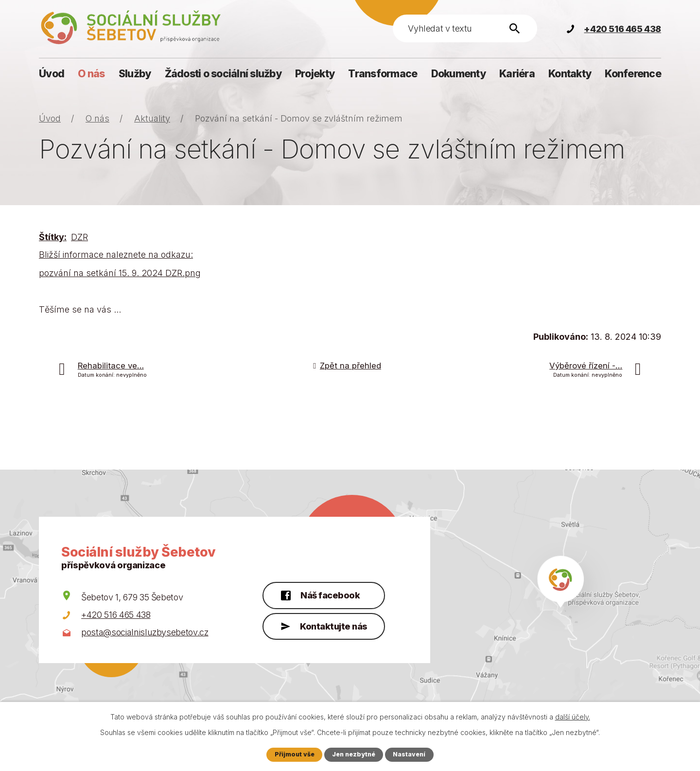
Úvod (52, 74)
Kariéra (517, 74)
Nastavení (410, 754)
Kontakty (570, 74)
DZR (79, 237)
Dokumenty (458, 74)
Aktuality (152, 118)
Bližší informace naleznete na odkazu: (116, 254)
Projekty (315, 74)
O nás (91, 74)
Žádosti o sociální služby (223, 74)
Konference (633, 74)
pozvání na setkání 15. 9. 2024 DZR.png (120, 273)
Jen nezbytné (354, 754)
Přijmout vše (293, 754)
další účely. (573, 717)
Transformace (383, 74)
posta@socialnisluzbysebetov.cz (145, 632)
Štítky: (53, 237)
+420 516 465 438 (116, 615)
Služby (135, 74)
